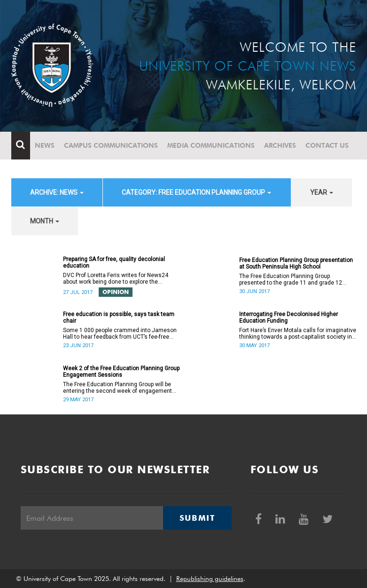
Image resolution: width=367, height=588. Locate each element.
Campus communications (111, 145)
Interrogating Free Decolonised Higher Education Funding (289, 318)
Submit (197, 518)
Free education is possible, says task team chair (119, 318)
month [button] (45, 221)
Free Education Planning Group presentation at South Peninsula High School (296, 263)
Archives (280, 145)
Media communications (211, 145)
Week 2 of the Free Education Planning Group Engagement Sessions (121, 372)
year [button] (322, 192)
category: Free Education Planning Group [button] (196, 192)
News (45, 145)
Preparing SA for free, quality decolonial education (114, 262)
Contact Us (327, 145)
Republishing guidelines (210, 579)
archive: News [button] (57, 192)
